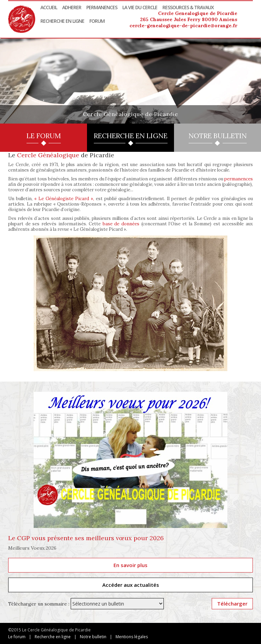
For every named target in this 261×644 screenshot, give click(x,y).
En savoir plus (130, 565)
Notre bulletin (93, 637)
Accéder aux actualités (131, 585)
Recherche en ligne (62, 21)
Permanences (102, 7)
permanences (239, 179)
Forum (97, 21)
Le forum (17, 637)
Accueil (49, 7)
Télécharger (232, 603)
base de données (121, 224)
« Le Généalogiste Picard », (64, 199)
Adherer (72, 7)
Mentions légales (132, 637)
